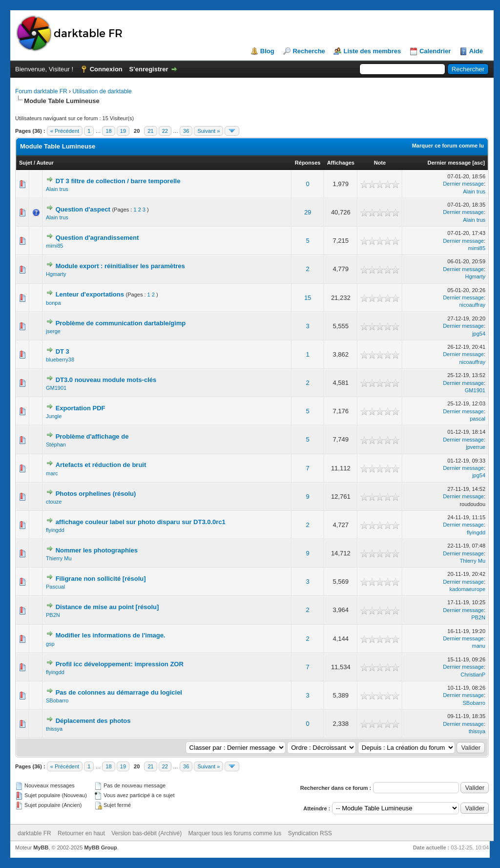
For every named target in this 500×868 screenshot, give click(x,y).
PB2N (53, 615)
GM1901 (56, 388)
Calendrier (435, 51)
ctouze (54, 502)
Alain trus (57, 189)
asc (479, 163)
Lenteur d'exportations (90, 294)
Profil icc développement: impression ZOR (120, 664)
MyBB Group (100, 847)
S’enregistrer (148, 69)
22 (165, 131)
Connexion (106, 69)
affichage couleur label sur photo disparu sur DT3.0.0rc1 (141, 522)
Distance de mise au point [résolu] (107, 607)
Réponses (308, 163)
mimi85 (54, 246)
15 (308, 298)
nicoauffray (472, 305)
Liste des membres (372, 51)
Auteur (45, 163)
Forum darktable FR (41, 91)
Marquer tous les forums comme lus (235, 833)
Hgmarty (56, 274)
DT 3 (62, 351)
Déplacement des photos (93, 721)
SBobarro (57, 700)
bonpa (53, 303)
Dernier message (449, 163)
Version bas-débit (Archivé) (146, 833)
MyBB (41, 847)
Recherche (309, 51)
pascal (478, 419)
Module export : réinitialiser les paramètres (120, 266)
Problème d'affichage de (92, 436)
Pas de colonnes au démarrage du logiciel (119, 692)
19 (123, 131)
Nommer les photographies (97, 550)
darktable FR (34, 833)
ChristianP (473, 675)
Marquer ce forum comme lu (448, 146)
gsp (50, 644)
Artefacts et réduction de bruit (101, 465)
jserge (53, 331)
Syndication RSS (310, 833)
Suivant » (208, 131)
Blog (267, 51)
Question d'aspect (83, 209)
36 (186, 131)
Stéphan (56, 445)
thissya (54, 729)
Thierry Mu (59, 558)
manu (479, 646)
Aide (476, 51)
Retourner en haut (81, 833)
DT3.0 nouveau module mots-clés (106, 380)
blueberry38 (60, 360)
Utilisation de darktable (102, 91)
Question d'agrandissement (97, 238)
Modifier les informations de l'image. (111, 635)
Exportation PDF (81, 408)
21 (150, 131)
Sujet (26, 163)
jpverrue (476, 447)
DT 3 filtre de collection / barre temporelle (118, 181)
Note (380, 163)
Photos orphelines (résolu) (96, 494)
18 (108, 131)
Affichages (341, 163)
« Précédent (65, 131)
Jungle (54, 416)
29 (308, 212)
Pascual (55, 587)
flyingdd (55, 530)
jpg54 (479, 334)
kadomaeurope (468, 589)
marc (52, 473)
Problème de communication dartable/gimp (121, 323)
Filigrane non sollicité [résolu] (101, 579)
